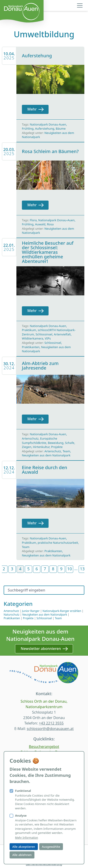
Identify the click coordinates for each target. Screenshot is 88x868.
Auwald (40, 224)
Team (66, 451)
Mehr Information (27, 838)
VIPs (48, 338)
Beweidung (56, 443)
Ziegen (27, 447)
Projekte (57, 447)
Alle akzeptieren (24, 847)
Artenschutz (30, 438)
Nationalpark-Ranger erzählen (62, 611)
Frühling (28, 128)
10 (70, 569)
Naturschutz (12, 615)
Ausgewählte (51, 847)
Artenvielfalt (62, 334)
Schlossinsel (44, 334)
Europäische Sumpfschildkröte (40, 441)
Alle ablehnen (22, 855)
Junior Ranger (31, 611)
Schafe (70, 443)
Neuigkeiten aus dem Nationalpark (46, 455)
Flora (33, 220)
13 (82, 569)
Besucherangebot (44, 747)
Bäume (61, 128)
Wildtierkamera (33, 338)
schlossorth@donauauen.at (50, 729)
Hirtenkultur (41, 447)
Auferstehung (45, 128)
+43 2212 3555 (51, 723)
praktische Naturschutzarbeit (58, 543)
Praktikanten (31, 347)
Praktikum (29, 330)
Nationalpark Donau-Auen (48, 124)
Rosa (50, 224)
